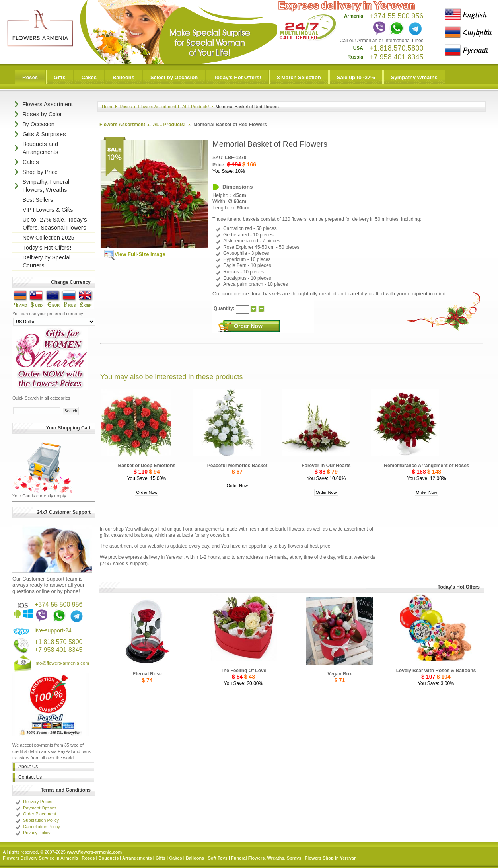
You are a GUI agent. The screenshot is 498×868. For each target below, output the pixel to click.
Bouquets (109, 858)
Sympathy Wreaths (414, 77)
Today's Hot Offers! (237, 77)
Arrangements (137, 858)
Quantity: (225, 308)
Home (108, 107)
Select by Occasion (174, 77)
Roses (30, 77)
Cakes (89, 77)
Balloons (124, 77)
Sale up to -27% (356, 77)
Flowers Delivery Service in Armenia (40, 858)
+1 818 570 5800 (59, 642)
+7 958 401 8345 (59, 650)
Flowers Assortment (157, 107)
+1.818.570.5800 (397, 48)
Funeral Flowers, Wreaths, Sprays (266, 858)
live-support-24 (53, 630)
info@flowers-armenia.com (62, 663)
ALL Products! (196, 107)
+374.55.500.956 (397, 16)
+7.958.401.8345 (397, 57)
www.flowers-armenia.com (94, 852)
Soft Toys (217, 858)
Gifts (60, 77)
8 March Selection (299, 77)
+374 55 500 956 (59, 604)
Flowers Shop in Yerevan (331, 858)
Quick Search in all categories (41, 398)
